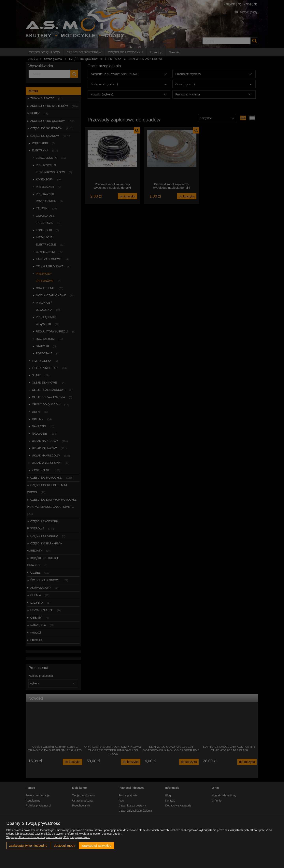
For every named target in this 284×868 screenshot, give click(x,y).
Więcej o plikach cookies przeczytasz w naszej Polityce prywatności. (48, 837)
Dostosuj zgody (64, 846)
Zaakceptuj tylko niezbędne (28, 846)
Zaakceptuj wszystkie (96, 846)
